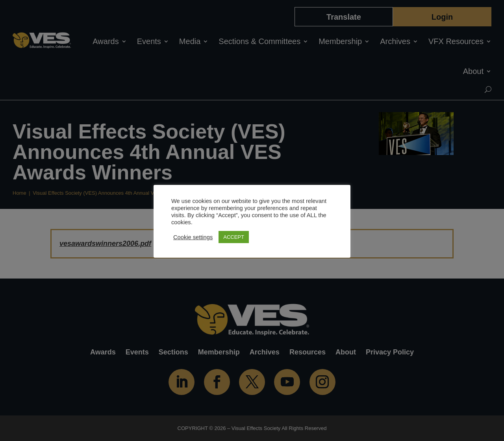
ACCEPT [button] (234, 237)
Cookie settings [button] (193, 237)
